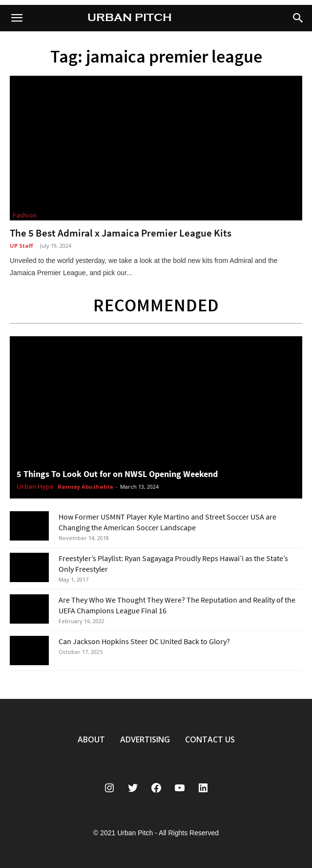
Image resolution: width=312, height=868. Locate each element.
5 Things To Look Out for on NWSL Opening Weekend (117, 474)
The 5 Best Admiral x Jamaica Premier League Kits (121, 233)
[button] (298, 18)
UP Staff (21, 246)
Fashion (25, 215)
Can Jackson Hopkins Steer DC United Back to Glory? (144, 641)
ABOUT (91, 739)
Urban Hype (35, 487)
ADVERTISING (145, 739)
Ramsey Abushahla (85, 487)
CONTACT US (210, 739)
